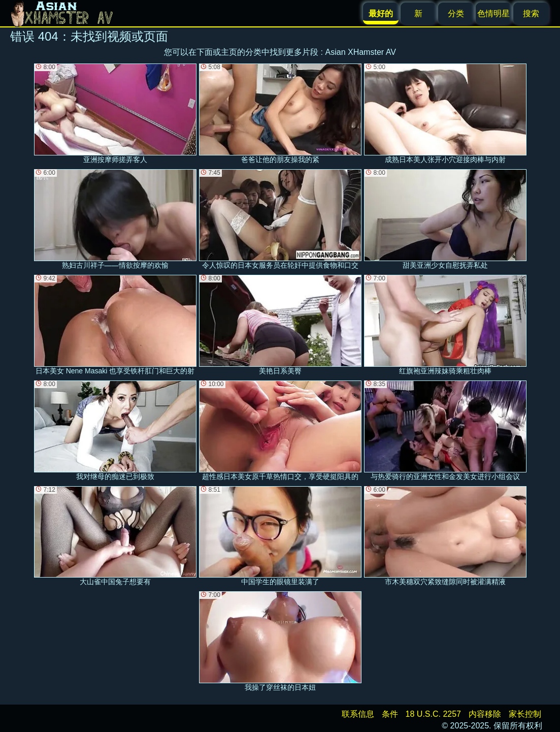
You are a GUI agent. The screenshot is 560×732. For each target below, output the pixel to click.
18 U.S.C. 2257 (433, 714)
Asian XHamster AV (361, 52)
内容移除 (485, 714)
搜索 (531, 13)
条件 (390, 714)
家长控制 (525, 714)
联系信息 (358, 714)
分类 (456, 13)
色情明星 (493, 13)
